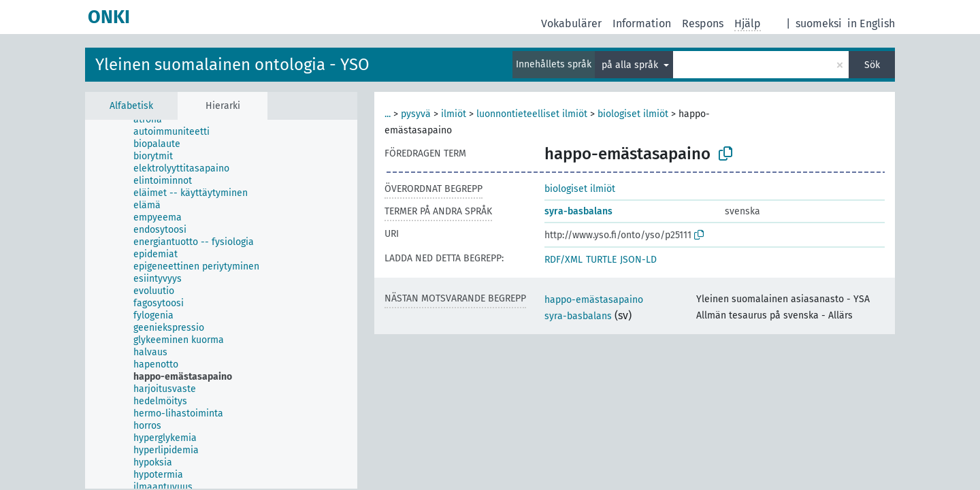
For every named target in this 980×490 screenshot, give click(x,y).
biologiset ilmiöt (633, 114)
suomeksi (819, 23)
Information (642, 23)
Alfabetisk (131, 106)
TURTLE (601, 260)
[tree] (221, 304)
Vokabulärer (571, 23)
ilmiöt (454, 114)
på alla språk (631, 65)
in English (871, 23)
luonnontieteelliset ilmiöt (532, 114)
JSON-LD (638, 260)
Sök (872, 65)
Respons (703, 23)
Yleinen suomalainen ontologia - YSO (232, 65)
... (388, 114)
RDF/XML (563, 260)
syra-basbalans (578, 211)
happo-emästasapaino (594, 300)
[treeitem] (153, 120)
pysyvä (416, 114)
